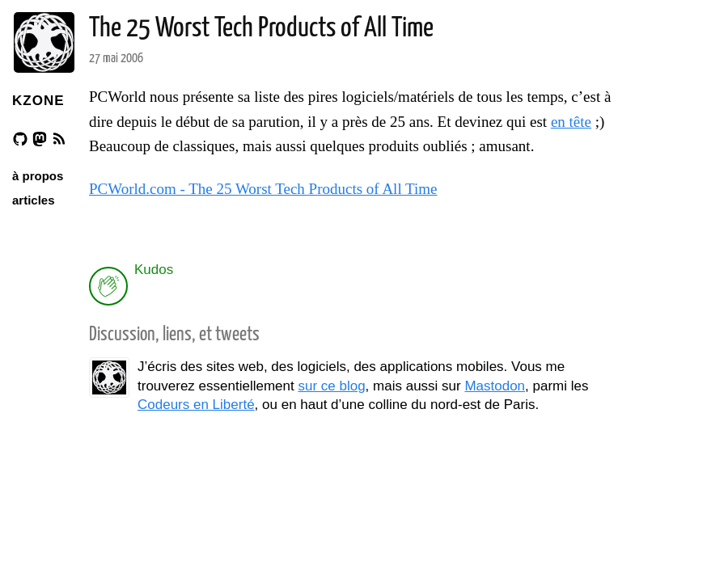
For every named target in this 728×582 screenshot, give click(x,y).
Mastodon (495, 386)
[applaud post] (108, 286)
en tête (571, 122)
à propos (38, 176)
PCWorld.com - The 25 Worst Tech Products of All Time (263, 189)
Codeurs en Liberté (196, 405)
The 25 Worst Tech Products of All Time (261, 29)
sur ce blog (331, 386)
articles (34, 200)
